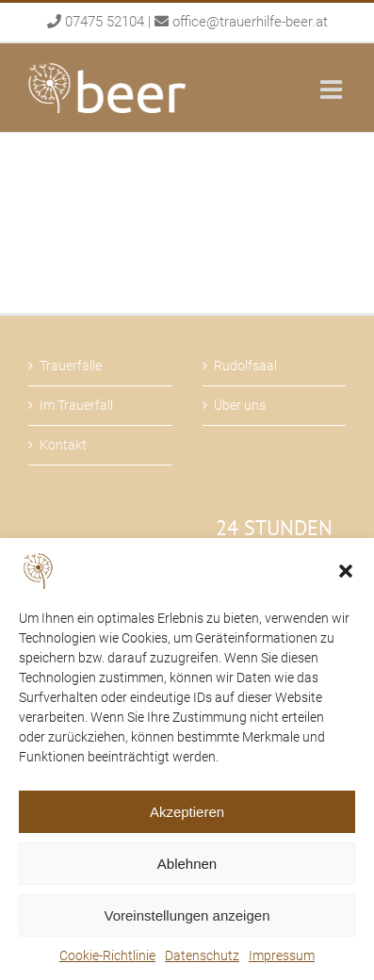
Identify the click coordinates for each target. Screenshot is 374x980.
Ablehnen (187, 864)
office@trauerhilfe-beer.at (250, 22)
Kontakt (63, 445)
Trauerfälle (71, 366)
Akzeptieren (187, 812)
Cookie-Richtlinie (107, 955)
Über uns (240, 405)
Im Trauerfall (76, 405)
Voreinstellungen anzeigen (187, 915)
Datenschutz (202, 955)
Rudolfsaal (245, 366)
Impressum (282, 955)
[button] (346, 571)
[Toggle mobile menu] (333, 89)
